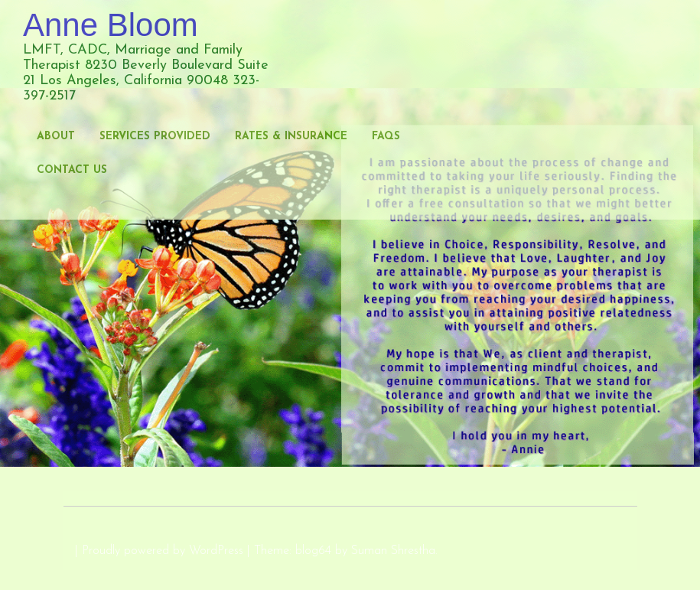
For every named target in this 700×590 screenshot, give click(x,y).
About (56, 137)
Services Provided (155, 137)
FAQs (386, 137)
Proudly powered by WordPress (163, 551)
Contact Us (72, 170)
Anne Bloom (111, 25)
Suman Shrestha (393, 551)
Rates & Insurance (291, 137)
